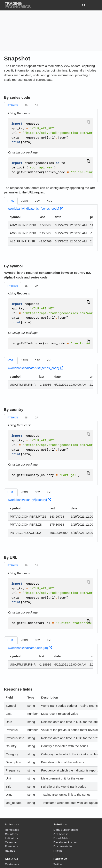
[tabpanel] (51, 146)
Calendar (11, 842)
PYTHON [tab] (13, 106)
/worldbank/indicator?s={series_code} (36, 208)
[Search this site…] (81, 5)
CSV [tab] (37, 201)
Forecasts (11, 846)
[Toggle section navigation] (95, 5)
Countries (11, 834)
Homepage (12, 830)
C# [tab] (36, 106)
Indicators (11, 838)
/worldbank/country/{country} (30, 500)
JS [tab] (26, 106)
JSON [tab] (24, 201)
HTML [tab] (11, 201)
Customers (12, 864)
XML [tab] (49, 201)
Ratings (10, 851)
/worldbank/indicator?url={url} (30, 648)
